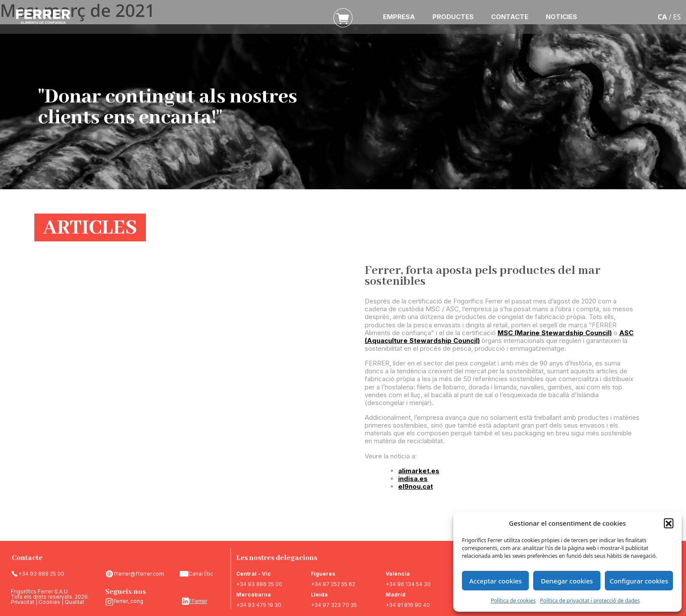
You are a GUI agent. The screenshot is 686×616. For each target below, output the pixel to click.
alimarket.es (419, 471)
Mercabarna (254, 595)
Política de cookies (513, 601)
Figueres (323, 574)
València (398, 574)
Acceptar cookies (496, 581)
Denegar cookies (567, 581)
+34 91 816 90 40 (408, 605)
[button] (669, 523)
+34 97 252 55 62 (333, 584)
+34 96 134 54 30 (408, 584)
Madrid (396, 595)
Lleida (319, 595)
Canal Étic (201, 574)
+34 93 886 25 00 (41, 574)
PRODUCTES (453, 17)
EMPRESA (399, 17)
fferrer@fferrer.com (139, 574)
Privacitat (23, 602)
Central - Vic (254, 574)
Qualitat (74, 602)
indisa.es (413, 479)
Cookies (49, 602)
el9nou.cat (416, 486)
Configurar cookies (639, 581)
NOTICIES (561, 17)
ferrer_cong (129, 601)
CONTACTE (510, 17)
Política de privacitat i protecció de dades (590, 601)
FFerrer (198, 601)
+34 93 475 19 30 (259, 605)
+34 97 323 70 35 (334, 605)
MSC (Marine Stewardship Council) (555, 333)
